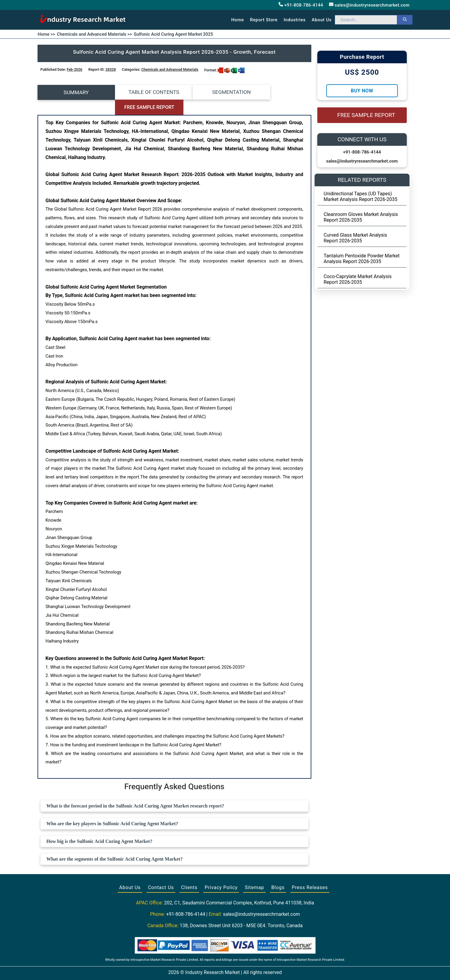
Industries (295, 20)
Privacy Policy (221, 872)
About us (322, 20)
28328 (110, 70)
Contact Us (161, 872)
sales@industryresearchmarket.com (369, 5)
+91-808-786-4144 (301, 5)
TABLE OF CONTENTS (140, 92)
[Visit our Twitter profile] (225, 969)
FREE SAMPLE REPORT (277, 93)
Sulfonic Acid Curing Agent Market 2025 (174, 34)
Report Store (264, 20)
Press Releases (310, 872)
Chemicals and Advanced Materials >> (95, 34)
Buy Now (362, 91)
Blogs (278, 872)
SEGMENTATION (209, 92)
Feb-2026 (74, 70)
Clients (189, 872)
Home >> (47, 34)
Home (238, 20)
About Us (130, 872)
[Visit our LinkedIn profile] (236, 969)
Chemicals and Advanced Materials (170, 70)
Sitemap (254, 872)
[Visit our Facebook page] (213, 969)
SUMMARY (72, 92)
